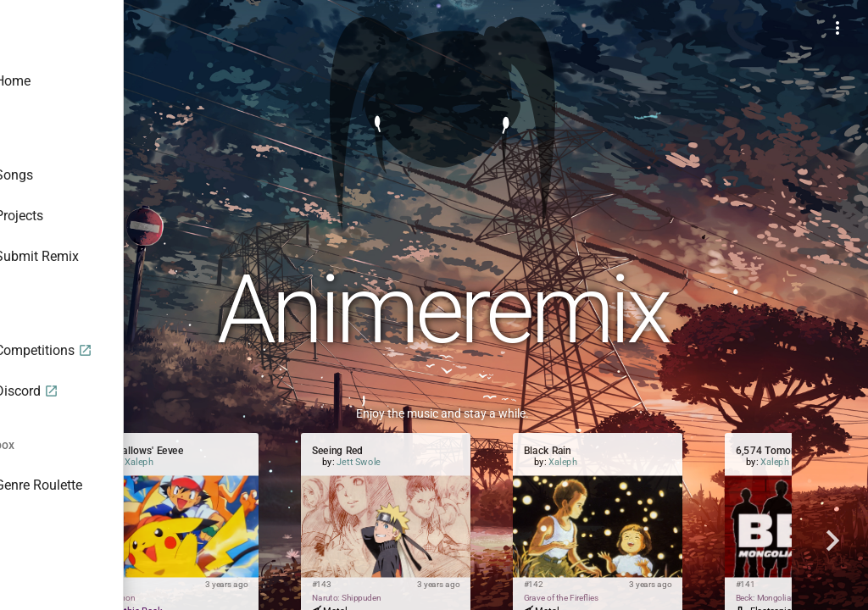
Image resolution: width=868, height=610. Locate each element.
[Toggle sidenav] (200, 27)
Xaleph (309, 462)
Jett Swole (528, 462)
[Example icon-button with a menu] (837, 27)
